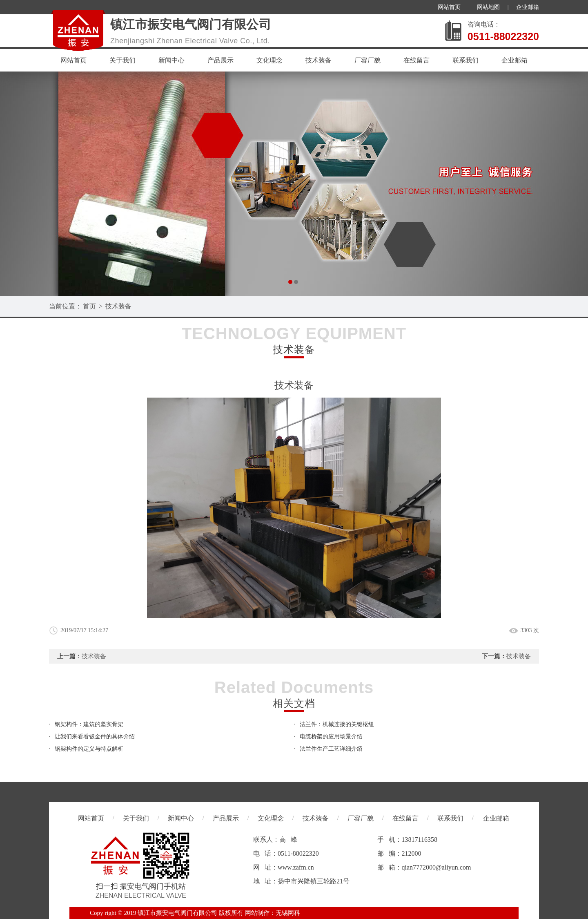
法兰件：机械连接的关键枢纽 (337, 724)
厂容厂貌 (367, 60)
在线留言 (416, 60)
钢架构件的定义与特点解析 (89, 749)
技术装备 (318, 60)
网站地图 (488, 7)
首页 (89, 306)
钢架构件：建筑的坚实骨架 (89, 724)
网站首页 (449, 7)
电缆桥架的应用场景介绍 (331, 737)
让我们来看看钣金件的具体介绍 (95, 737)
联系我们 (465, 60)
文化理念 (269, 60)
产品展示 (220, 60)
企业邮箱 (528, 7)
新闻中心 (171, 60)
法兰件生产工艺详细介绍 (331, 749)
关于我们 (122, 60)
